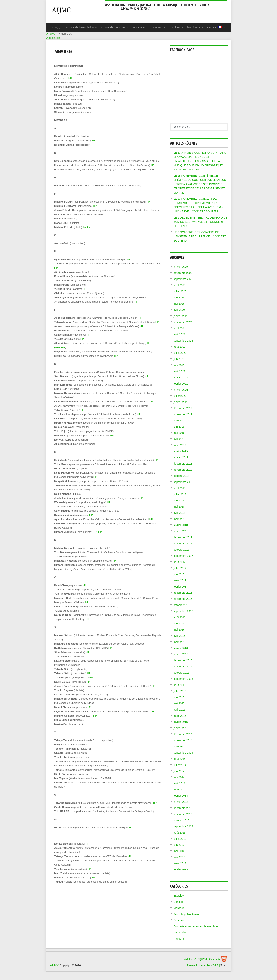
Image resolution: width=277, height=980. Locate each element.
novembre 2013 (183, 814)
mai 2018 (179, 507)
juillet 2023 (180, 353)
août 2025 (179, 285)
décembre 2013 (183, 808)
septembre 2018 (183, 482)
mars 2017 (180, 580)
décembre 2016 (183, 593)
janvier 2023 (181, 377)
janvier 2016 (181, 654)
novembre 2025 (183, 273)
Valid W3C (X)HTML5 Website (202, 959)
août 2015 (179, 685)
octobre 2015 (181, 673)
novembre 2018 (183, 470)
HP (70, 78)
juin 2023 (179, 359)
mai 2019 (179, 433)
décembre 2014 (183, 734)
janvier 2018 (181, 531)
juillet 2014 (180, 765)
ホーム (56, 27)
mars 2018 (180, 519)
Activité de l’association (81, 27)
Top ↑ (224, 965)
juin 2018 (179, 500)
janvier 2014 (181, 802)
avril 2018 (179, 513)
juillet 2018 (180, 494)
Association (141, 27)
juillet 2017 (180, 568)
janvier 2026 (181, 267)
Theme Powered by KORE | (204, 965)
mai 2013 (179, 851)
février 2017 (181, 587)
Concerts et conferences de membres (196, 926)
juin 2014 (179, 771)
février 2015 (181, 722)
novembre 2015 (183, 667)
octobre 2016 (181, 605)
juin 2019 (179, 427)
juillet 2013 (180, 839)
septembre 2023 (183, 341)
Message (179, 908)
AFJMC (78, 12)
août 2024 (179, 328)
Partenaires (180, 933)
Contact (160, 27)
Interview (179, 896)
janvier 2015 (181, 728)
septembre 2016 (183, 611)
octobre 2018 (181, 476)
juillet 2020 (180, 396)
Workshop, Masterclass (187, 914)
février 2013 (181, 869)
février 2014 (181, 796)
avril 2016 (179, 636)
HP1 (147, 376)
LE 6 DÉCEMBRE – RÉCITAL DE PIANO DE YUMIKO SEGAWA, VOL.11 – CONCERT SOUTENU (200, 222)
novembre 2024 (183, 322)
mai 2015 (179, 703)
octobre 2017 (181, 550)
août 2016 (179, 617)
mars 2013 (180, 863)
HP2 (101, 532)
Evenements (181, 920)
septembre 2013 (183, 826)
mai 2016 (179, 630)
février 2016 (181, 648)
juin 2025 (179, 298)
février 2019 (181, 451)
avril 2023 (179, 371)
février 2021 (181, 384)
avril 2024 (179, 334)
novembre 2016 (183, 599)
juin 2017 (179, 574)
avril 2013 (179, 857)
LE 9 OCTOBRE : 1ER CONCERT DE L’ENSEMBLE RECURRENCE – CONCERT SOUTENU (200, 236)
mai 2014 (179, 777)
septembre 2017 (183, 556)
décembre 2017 (183, 537)
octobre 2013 (181, 820)
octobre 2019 (181, 421)
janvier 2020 (181, 402)
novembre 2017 (183, 544)
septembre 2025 (183, 279)
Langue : (216, 27)
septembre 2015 (183, 679)
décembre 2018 (183, 464)
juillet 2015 (180, 691)
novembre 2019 (183, 414)
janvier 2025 (181, 316)
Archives (176, 27)
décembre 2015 (183, 660)
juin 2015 (179, 697)
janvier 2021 (181, 390)
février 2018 (181, 525)
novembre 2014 (183, 740)
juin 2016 (179, 623)
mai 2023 (179, 365)
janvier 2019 (181, 457)
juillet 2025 (180, 291)
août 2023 (179, 347)
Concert (178, 902)
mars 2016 (180, 642)
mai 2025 (179, 304)
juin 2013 (179, 845)
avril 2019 (179, 439)
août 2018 (179, 488)
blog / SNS (195, 27)
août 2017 (179, 562)
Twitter (86, 227)
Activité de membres (115, 27)
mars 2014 (180, 790)
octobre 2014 (181, 746)
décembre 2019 (183, 408)
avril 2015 (179, 710)
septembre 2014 (183, 753)
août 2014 (179, 759)
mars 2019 (180, 445)
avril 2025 (179, 310)
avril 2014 (179, 783)
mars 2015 (180, 716)
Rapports (179, 939)
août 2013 (179, 833)
